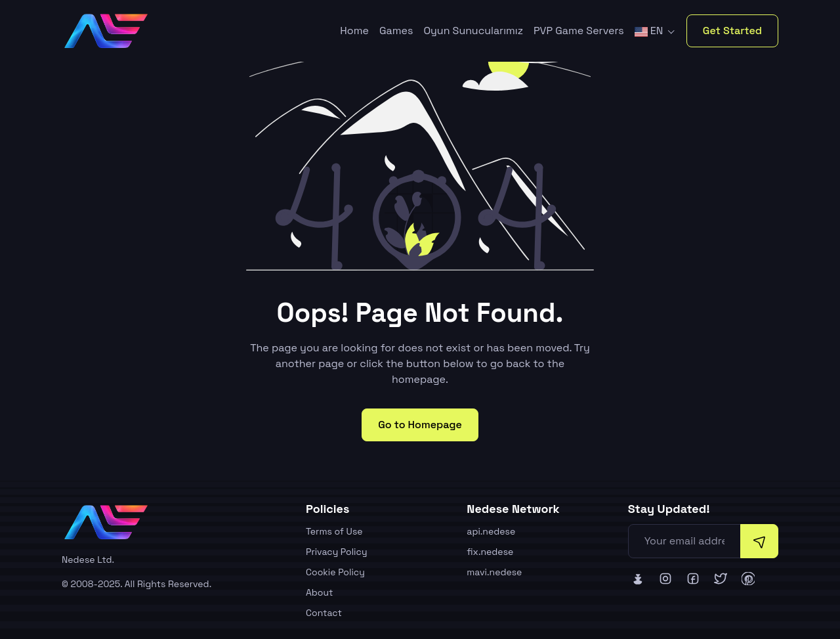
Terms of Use (334, 531)
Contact (324, 613)
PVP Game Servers (579, 31)
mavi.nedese (494, 572)
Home (354, 31)
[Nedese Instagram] (665, 579)
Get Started (732, 31)
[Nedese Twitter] (721, 579)
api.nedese (491, 531)
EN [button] (650, 31)
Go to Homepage (420, 425)
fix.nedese (490, 552)
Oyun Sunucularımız (473, 31)
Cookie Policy (335, 572)
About (320, 592)
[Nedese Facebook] (693, 579)
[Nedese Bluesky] (638, 579)
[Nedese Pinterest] (748, 579)
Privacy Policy (337, 552)
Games (396, 31)
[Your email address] (684, 541)
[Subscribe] (759, 541)
